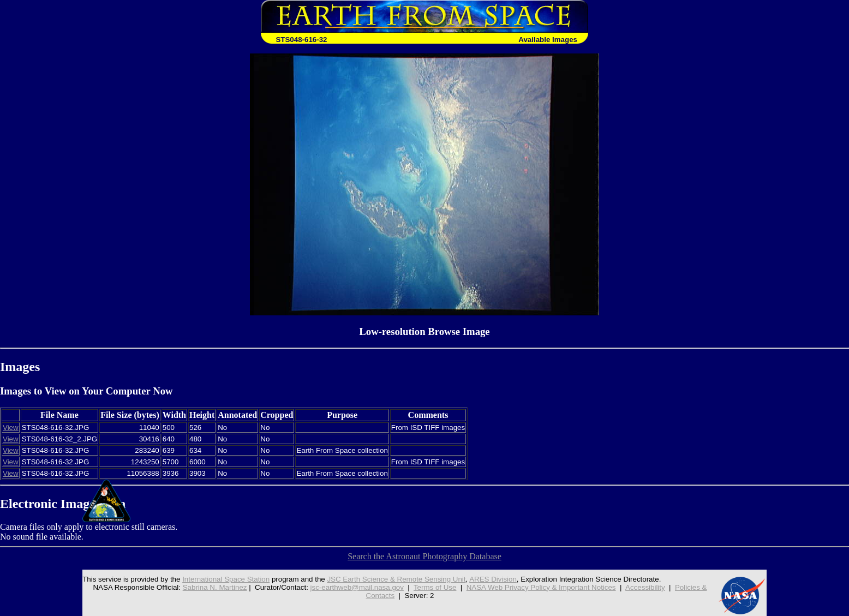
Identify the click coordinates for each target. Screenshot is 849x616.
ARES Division (493, 579)
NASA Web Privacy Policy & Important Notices (541, 587)
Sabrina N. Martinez (215, 587)
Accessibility (645, 587)
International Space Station (226, 579)
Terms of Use (435, 587)
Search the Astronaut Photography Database (424, 556)
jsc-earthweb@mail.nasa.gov (357, 587)
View (11, 427)
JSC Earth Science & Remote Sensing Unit (396, 579)
